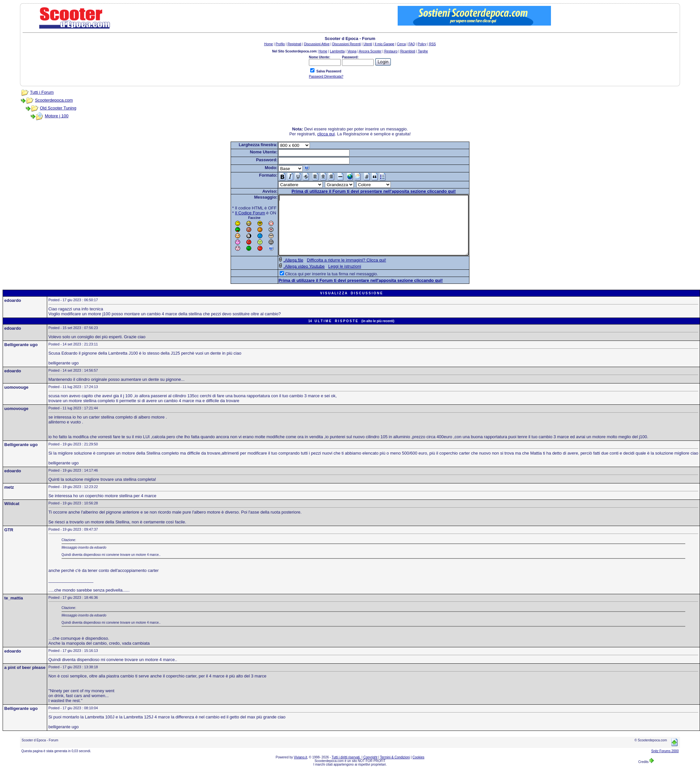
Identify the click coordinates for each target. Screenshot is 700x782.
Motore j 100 (57, 116)
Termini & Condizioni (395, 769)
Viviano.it (300, 769)
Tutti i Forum (42, 92)
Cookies (418, 769)
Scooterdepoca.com (54, 100)
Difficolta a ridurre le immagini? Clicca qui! (335, 272)
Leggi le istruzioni (333, 278)
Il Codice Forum (239, 213)
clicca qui (326, 134)
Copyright (370, 769)
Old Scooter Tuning (58, 108)
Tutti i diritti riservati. (346, 769)
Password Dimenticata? (326, 77)
